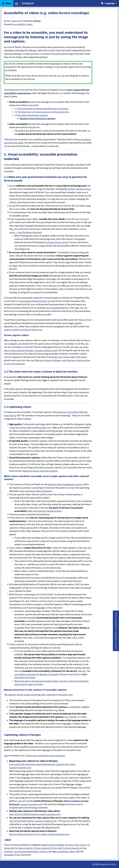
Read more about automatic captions (40, 471)
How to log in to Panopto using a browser (45, 756)
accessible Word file (58, 308)
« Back (7, 840)
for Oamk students (24, 848)
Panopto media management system (65, 484)
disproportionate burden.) (50, 511)
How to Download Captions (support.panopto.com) (33, 821)
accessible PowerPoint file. (34, 301)
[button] (116, 631)
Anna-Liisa (16, 21)
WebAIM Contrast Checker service (53, 242)
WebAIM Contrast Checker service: (75, 189)
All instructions (72, 845)
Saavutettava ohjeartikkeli (26, 852)
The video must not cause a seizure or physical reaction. (43, 112)
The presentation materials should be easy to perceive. (43, 109)
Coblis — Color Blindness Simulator (25, 232)
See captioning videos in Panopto (36, 491)
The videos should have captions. (33, 115)
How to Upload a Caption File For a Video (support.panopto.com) (39, 834)
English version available (53, 845)
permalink (9, 855)
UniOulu (44, 852)
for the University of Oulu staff (48, 848)
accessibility (20, 24)
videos (30, 24)
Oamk (83, 845)
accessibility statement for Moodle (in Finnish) (36, 674)
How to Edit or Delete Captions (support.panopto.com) (35, 814)
